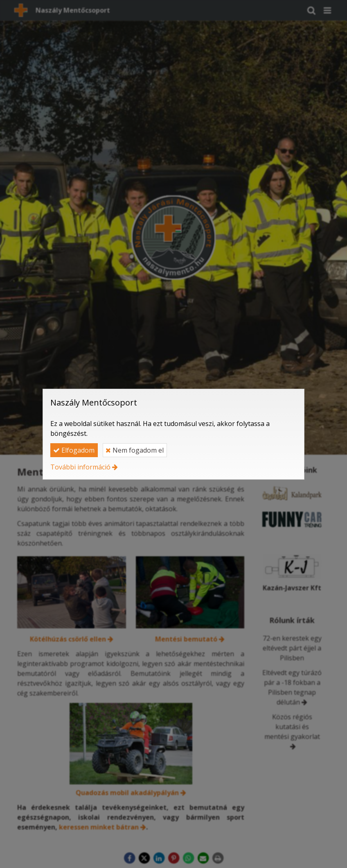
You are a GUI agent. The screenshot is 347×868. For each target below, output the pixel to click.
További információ (80, 467)
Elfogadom (74, 450)
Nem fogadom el (135, 450)
